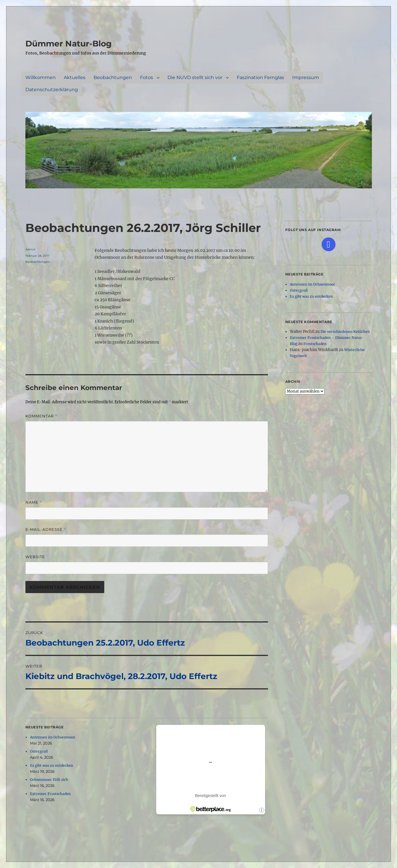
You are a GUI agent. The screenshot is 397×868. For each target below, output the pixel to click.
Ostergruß (39, 751)
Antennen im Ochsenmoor (53, 737)
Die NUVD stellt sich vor (195, 77)
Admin (30, 249)
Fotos (147, 77)
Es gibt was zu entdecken (52, 765)
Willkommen (41, 77)
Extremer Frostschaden (50, 794)
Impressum (306, 77)
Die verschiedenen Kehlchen (345, 332)
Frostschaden (315, 344)
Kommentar (41, 416)
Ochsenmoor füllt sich (49, 780)
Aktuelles (75, 77)
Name (34, 502)
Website (35, 557)
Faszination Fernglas (260, 77)
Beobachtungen (113, 77)
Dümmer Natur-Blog (69, 44)
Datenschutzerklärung (52, 90)
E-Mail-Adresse (46, 529)
